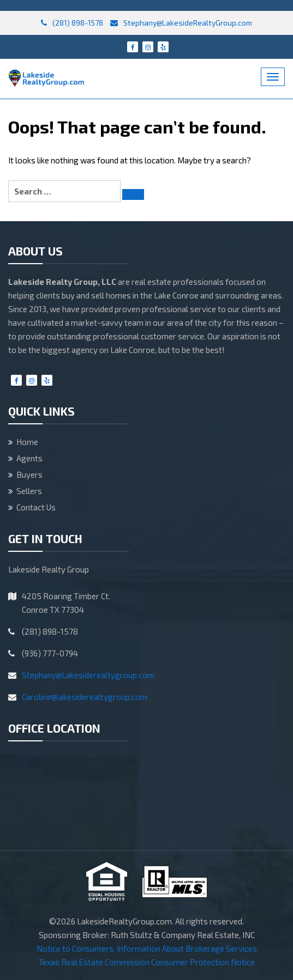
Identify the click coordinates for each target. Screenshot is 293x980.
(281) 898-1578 (72, 23)
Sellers (29, 491)
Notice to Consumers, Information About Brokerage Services (147, 948)
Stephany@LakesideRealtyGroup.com (181, 23)
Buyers (29, 474)
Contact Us (36, 507)
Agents (29, 458)
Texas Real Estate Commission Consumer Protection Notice (147, 962)
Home (27, 442)
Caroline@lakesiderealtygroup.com (85, 697)
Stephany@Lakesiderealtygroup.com (88, 675)
